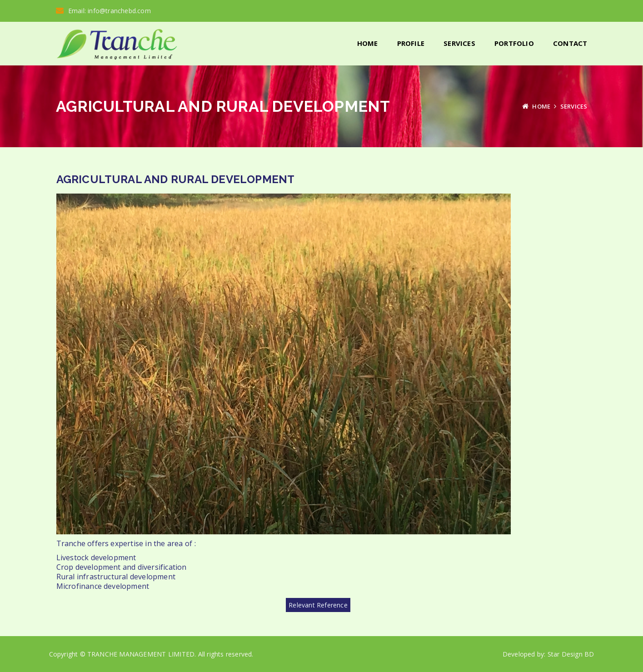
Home (368, 43)
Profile (411, 43)
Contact (570, 43)
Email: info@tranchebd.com (103, 11)
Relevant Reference (318, 605)
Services (459, 43)
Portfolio (514, 43)
